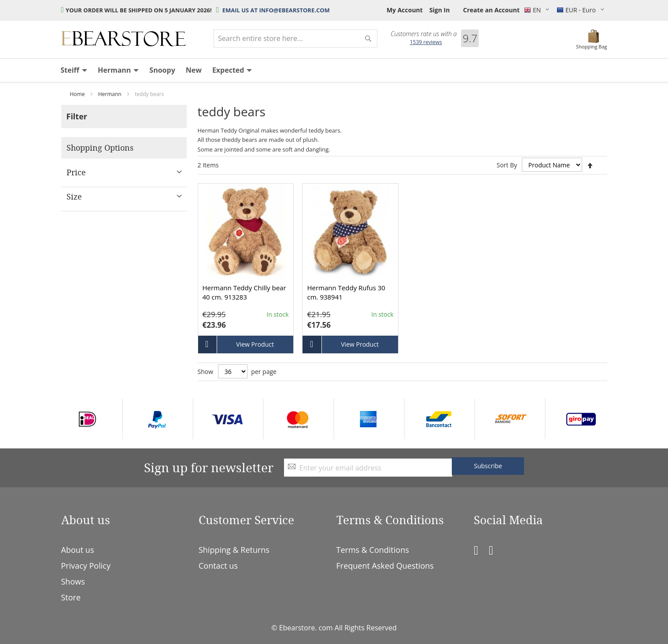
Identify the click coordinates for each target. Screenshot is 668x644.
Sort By (507, 165)
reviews (426, 42)
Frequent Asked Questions (385, 566)
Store (71, 597)
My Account (405, 10)
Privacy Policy (86, 566)
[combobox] (295, 39)
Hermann (111, 94)
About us (78, 550)
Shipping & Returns (234, 550)
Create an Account (491, 10)
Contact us (218, 566)
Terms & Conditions (373, 550)
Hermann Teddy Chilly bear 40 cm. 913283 (244, 292)
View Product (255, 344)
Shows (73, 581)
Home (78, 94)
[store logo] (123, 39)
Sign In (440, 10)
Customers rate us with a (424, 34)
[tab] (124, 117)
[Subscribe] (488, 466)
